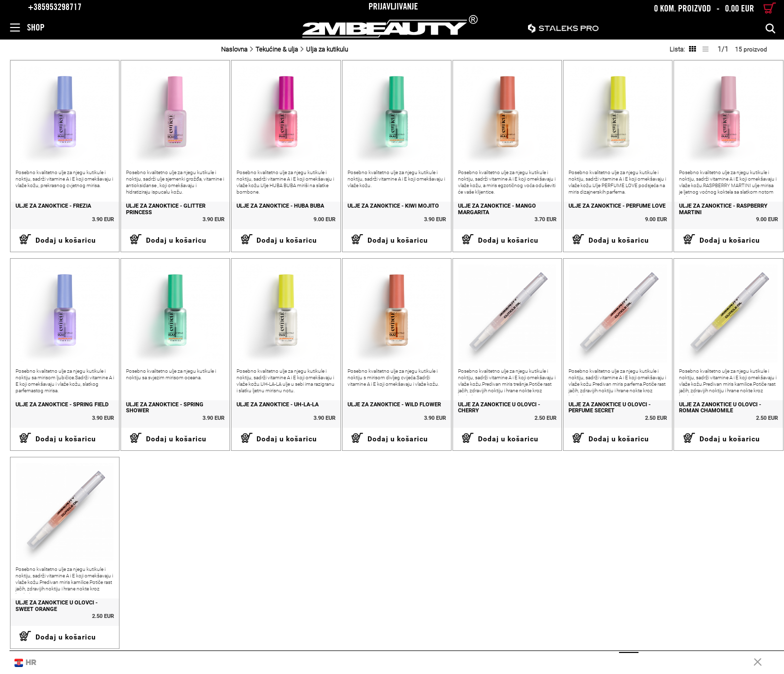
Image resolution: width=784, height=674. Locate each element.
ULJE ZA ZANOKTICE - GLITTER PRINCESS (158, 211)
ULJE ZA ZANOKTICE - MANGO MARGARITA (493, 211)
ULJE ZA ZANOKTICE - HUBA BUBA (274, 208)
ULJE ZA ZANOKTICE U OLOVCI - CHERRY (495, 411)
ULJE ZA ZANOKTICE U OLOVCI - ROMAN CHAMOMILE (719, 411)
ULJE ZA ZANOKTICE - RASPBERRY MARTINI (722, 211)
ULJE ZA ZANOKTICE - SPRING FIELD (52, 407)
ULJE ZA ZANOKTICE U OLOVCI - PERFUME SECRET (607, 411)
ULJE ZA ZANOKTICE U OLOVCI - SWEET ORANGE (47, 610)
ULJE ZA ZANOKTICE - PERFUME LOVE (614, 208)
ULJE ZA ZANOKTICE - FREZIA (44, 208)
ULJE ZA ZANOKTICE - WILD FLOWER (389, 407)
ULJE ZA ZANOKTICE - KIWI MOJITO (388, 208)
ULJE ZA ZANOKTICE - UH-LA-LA (271, 407)
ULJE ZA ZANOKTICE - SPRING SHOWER (157, 411)
